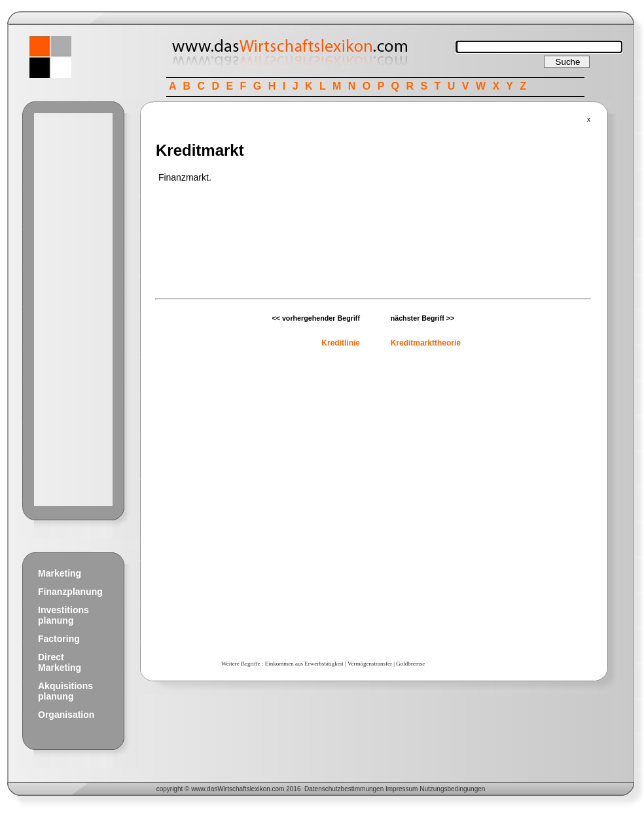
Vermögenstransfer (370, 664)
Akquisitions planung (65, 691)
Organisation (66, 715)
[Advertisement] (73, 310)
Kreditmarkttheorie (426, 343)
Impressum (402, 789)
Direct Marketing (60, 662)
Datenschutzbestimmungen (344, 789)
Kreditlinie (341, 343)
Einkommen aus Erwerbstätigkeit (304, 664)
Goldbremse (410, 664)
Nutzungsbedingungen (452, 789)
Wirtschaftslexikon (244, 789)
